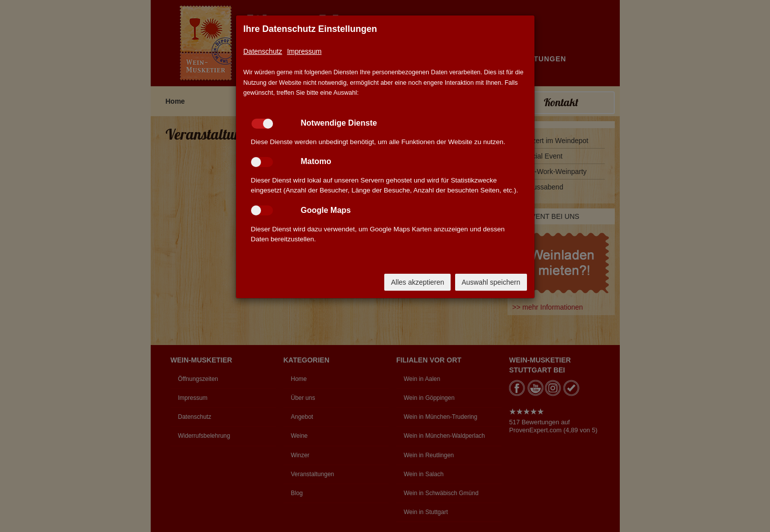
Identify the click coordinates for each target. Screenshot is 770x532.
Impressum (304, 51)
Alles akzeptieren (417, 282)
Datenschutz (263, 51)
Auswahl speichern (491, 282)
